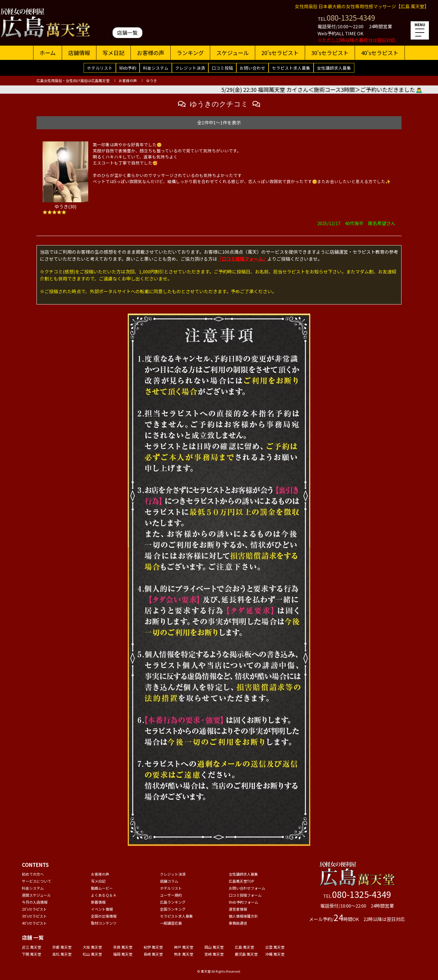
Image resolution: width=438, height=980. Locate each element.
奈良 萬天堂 (123, 947)
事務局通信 (238, 923)
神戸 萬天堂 (184, 947)
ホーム (48, 53)
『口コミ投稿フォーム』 (242, 259)
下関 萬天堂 (31, 954)
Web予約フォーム (243, 902)
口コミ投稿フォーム (245, 895)
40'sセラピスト (380, 53)
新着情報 (98, 902)
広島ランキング (173, 902)
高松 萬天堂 (62, 954)
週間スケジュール (36, 895)
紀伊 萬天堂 (153, 947)
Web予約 (128, 68)
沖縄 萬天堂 (275, 954)
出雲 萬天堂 (275, 947)
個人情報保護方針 (243, 916)
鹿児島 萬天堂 (246, 954)
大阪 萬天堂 (92, 947)
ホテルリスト (100, 68)
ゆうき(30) (65, 206)
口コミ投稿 (222, 68)
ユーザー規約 (171, 895)
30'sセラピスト (330, 53)
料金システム (156, 68)
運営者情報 (238, 909)
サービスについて (36, 881)
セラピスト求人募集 (291, 68)
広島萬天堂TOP (242, 881)
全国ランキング (173, 909)
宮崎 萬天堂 (214, 954)
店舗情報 (79, 53)
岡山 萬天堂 (214, 947)
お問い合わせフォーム (247, 888)
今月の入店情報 (35, 902)
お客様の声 (151, 53)
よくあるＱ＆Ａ (104, 895)
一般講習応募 (171, 923)
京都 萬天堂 (62, 947)
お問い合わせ (252, 68)
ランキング (190, 53)
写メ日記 (113, 53)
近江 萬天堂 (31, 947)
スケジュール (233, 53)
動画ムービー (102, 888)
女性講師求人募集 (334, 68)
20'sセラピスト (280, 53)
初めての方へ (33, 874)
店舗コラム (169, 881)
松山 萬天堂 (92, 954)
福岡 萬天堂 (123, 954)
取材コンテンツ (104, 923)
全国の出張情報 (104, 916)
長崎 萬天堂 (153, 954)
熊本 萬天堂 (184, 954)
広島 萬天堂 (244, 947)
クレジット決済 (190, 68)
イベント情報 (102, 909)
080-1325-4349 (351, 17)
